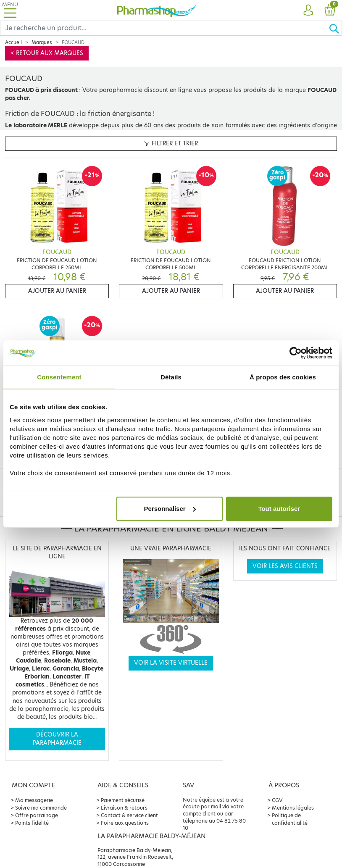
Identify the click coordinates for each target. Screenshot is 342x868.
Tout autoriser (279, 509)
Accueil (13, 42)
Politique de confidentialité (290, 819)
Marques (42, 42)
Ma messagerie (34, 800)
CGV (277, 800)
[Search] (164, 28)
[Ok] (335, 28)
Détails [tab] (171, 377)
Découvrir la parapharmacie (57, 739)
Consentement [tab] (59, 377)
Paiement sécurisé (123, 800)
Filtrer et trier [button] (171, 143)
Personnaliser (170, 509)
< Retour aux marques (47, 53)
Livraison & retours (124, 808)
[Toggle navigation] (10, 10)
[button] (308, 11)
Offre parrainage (37, 815)
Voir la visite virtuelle (171, 663)
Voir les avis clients (285, 566)
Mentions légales (293, 808)
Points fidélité (32, 823)
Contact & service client (129, 815)
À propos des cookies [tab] (283, 377)
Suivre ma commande (41, 808)
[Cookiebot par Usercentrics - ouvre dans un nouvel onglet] (296, 353)
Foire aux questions (125, 823)
